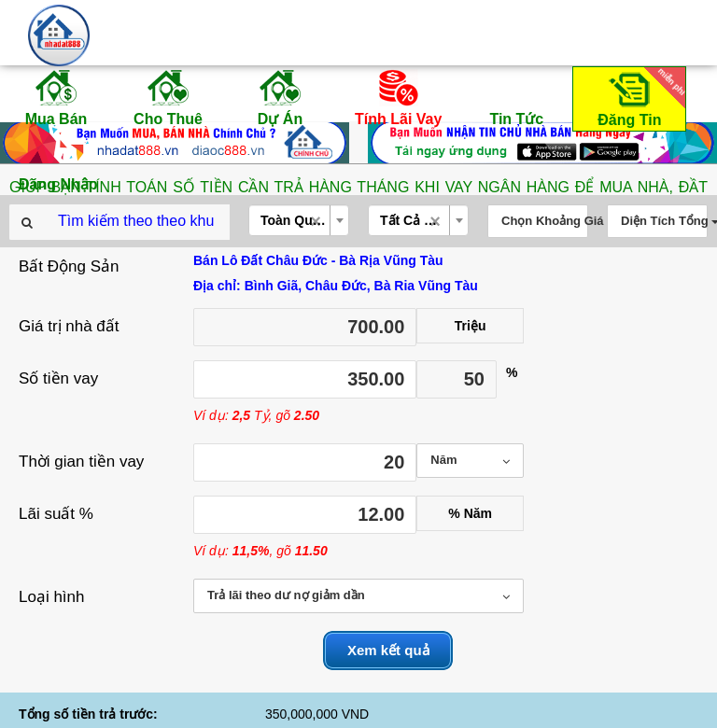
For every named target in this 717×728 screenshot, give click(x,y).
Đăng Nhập (58, 162)
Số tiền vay (58, 378)
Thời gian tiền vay (81, 462)
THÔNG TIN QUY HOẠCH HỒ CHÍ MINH (359, 709)
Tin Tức (516, 97)
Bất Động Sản (69, 266)
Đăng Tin (639, 98)
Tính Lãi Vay (398, 97)
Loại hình (52, 597)
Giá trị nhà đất (69, 326)
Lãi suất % (56, 514)
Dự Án (280, 97)
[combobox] (299, 220)
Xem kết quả (388, 650)
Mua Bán (56, 97)
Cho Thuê (168, 97)
